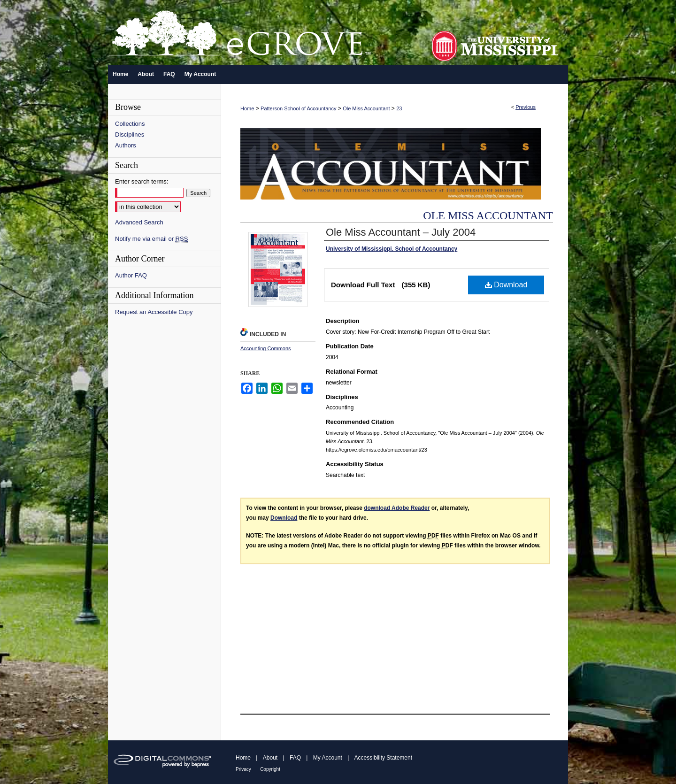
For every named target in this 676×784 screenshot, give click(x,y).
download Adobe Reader (397, 508)
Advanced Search (139, 222)
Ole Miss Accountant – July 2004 (401, 232)
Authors (126, 145)
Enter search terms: (142, 181)
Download (506, 285)
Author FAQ (131, 275)
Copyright (270, 769)
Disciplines (130, 135)
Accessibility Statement (383, 758)
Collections (130, 124)
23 (399, 108)
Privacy (243, 769)
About (270, 758)
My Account (328, 758)
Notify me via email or (151, 239)
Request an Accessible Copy (154, 312)
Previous (526, 107)
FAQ (295, 758)
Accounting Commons (266, 348)
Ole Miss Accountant (366, 108)
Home (247, 108)
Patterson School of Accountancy (298, 108)
